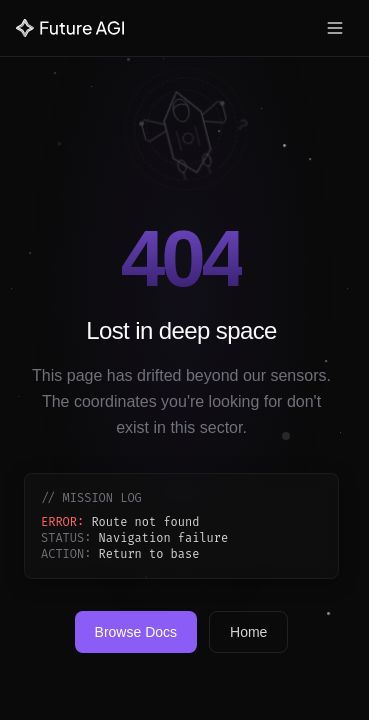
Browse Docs (136, 632)
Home (248, 632)
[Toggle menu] (335, 28)
